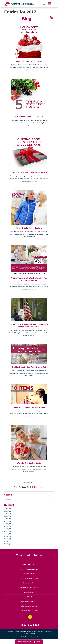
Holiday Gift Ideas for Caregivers (29, 61)
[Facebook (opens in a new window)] (30, 617)
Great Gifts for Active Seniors (29, 228)
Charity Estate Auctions (29, 606)
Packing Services (29, 574)
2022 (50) (7, 519)
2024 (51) (7, 514)
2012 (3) (7, 544)
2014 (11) (7, 539)
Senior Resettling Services (29, 578)
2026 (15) (7, 509)
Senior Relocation (29, 564)
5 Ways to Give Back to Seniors (29, 463)
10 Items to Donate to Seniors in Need (29, 407)
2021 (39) (7, 521)
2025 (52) (7, 511)
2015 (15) (7, 536)
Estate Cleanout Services (29, 611)
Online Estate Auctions (29, 601)
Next (36, 487)
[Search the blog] (29, 499)
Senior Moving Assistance (29, 569)
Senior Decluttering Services (29, 588)
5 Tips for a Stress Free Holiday (29, 117)
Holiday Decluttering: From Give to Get (29, 367)
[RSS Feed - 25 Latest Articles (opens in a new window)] (51, 18)
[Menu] (50, 4)
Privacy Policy (35, 637)
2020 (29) (7, 524)
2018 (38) (7, 529)
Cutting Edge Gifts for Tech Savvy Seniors (29, 172)
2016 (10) (7, 534)
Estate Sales (29, 597)
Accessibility (23, 637)
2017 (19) (7, 531)
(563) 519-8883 (30, 625)
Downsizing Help (29, 583)
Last (41, 487)
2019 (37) (7, 526)
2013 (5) (7, 541)
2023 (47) (7, 516)
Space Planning (29, 592)
